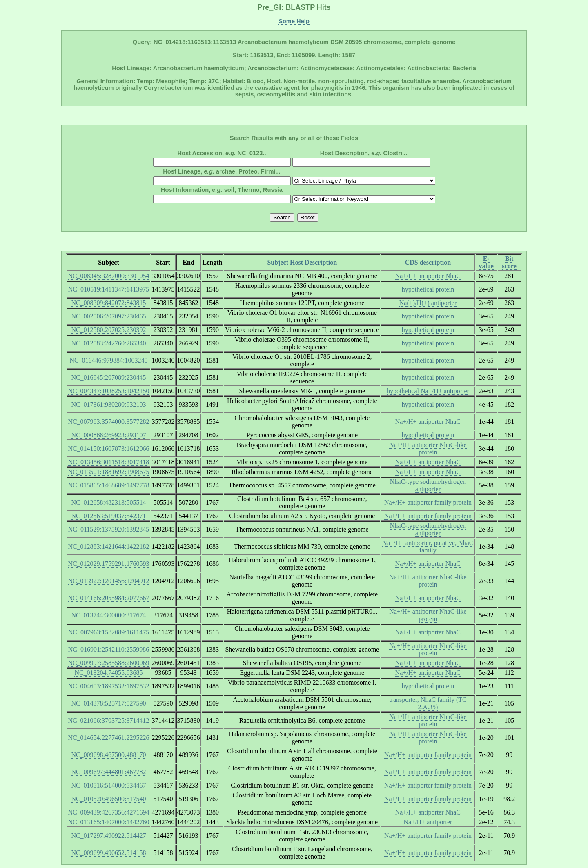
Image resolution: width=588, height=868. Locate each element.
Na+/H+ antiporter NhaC (428, 276)
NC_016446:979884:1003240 (108, 360)
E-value (486, 262)
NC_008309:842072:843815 (108, 303)
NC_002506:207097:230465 (108, 316)
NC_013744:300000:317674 (108, 615)
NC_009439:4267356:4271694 (108, 812)
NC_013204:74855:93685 (108, 673)
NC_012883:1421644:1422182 (108, 546)
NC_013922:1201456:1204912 (108, 581)
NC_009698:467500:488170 (108, 755)
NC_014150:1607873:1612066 (108, 448)
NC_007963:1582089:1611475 (109, 632)
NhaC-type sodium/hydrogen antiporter (428, 485)
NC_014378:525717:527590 (108, 703)
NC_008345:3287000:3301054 (108, 276)
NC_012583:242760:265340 (108, 343)
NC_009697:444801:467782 (108, 772)
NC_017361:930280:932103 (108, 404)
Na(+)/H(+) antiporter (428, 303)
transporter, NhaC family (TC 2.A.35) (428, 703)
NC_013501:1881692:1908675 (108, 472)
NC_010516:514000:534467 (108, 785)
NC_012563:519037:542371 (108, 516)
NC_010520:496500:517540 (108, 799)
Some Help (294, 21)
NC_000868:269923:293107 (108, 435)
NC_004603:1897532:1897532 (108, 686)
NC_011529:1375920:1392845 (109, 529)
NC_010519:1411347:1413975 (109, 289)
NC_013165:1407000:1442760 (108, 822)
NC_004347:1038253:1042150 (108, 391)
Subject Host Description (302, 262)
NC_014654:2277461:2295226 (108, 738)
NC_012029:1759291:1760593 (108, 564)
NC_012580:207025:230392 (108, 330)
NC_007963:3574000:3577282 (108, 422)
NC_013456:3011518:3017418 (109, 462)
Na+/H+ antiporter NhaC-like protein (428, 448)
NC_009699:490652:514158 (108, 853)
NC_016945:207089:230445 (108, 377)
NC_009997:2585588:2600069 (108, 663)
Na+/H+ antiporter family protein (428, 502)
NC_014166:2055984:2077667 (108, 598)
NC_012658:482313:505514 (108, 502)
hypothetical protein (428, 289)
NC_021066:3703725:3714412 (108, 720)
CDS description (428, 262)
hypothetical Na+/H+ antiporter (428, 391)
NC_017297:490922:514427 (108, 836)
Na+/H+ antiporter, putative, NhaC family (428, 546)
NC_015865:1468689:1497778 (108, 485)
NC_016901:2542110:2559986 (109, 649)
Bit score (509, 262)
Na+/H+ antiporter (428, 822)
